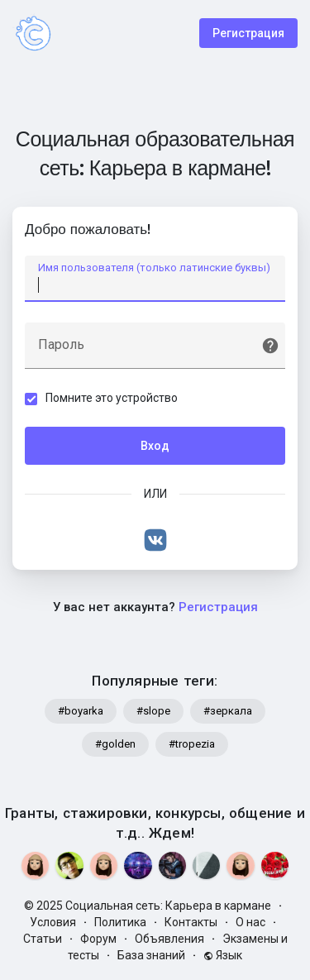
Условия (53, 922)
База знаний (151, 955)
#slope (153, 711)
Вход (155, 446)
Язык (223, 955)
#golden (115, 744)
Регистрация (248, 33)
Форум (98, 939)
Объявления (169, 939)
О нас (250, 922)
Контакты (191, 922)
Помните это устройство (112, 398)
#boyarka (81, 711)
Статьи (43, 939)
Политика (120, 922)
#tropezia (192, 744)
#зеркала (228, 711)
